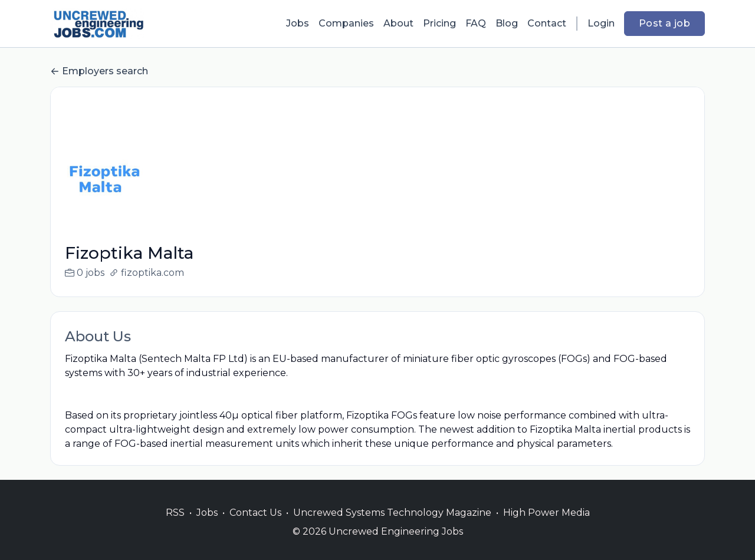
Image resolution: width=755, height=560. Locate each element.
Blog (507, 23)
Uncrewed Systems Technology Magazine (392, 527)
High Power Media (546, 527)
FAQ (476, 23)
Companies (346, 23)
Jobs (298, 23)
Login (601, 23)
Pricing (439, 23)
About (398, 23)
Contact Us (255, 527)
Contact (547, 23)
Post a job (664, 23)
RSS (175, 527)
